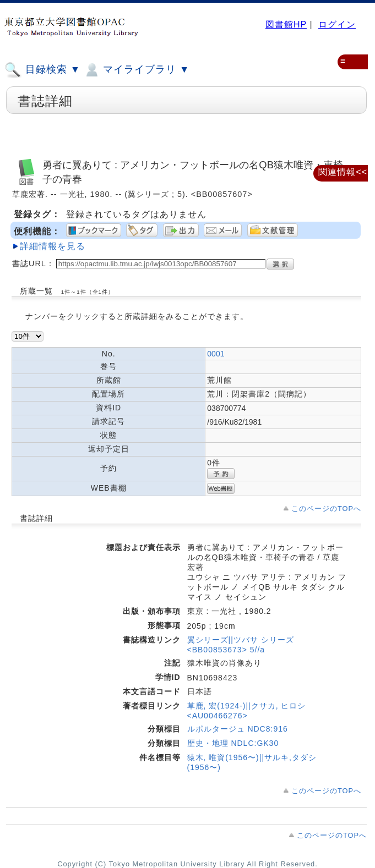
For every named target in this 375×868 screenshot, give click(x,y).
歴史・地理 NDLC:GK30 (233, 743)
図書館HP (286, 24)
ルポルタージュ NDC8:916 (238, 729)
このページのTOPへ (326, 509)
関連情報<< (343, 172)
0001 (216, 354)
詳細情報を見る (53, 246)
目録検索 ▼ (42, 70)
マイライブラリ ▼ (136, 70)
